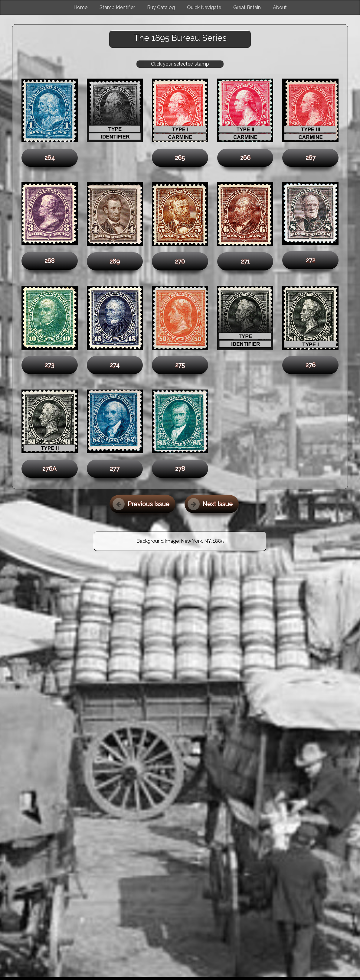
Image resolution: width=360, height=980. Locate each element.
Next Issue (210, 504)
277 (115, 469)
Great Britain (247, 7)
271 (245, 261)
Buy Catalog (161, 7)
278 (180, 469)
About (280, 7)
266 (245, 158)
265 (180, 158)
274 (115, 365)
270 (180, 261)
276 (311, 365)
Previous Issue (141, 504)
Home (80, 7)
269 (115, 261)
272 (311, 260)
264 (50, 158)
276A (49, 469)
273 (49, 365)
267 (311, 158)
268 (49, 261)
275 (180, 365)
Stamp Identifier (117, 7)
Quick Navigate (204, 7)
